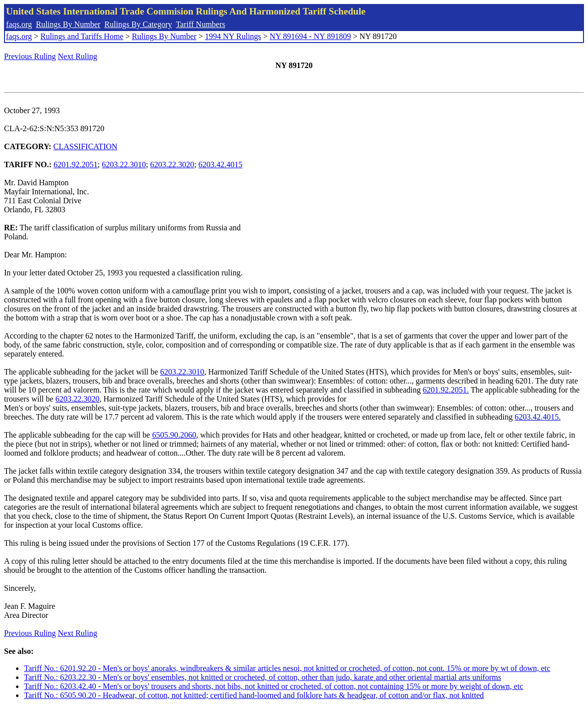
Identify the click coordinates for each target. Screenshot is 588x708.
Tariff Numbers (200, 24)
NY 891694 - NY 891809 (310, 36)
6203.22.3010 (124, 164)
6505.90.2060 (174, 435)
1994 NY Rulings (233, 36)
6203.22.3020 (172, 164)
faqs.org (19, 24)
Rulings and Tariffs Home (82, 36)
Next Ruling (78, 56)
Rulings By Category (138, 24)
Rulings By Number (68, 24)
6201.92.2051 (76, 164)
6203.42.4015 (220, 164)
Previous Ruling (30, 56)
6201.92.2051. (446, 390)
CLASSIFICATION (86, 146)
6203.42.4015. (537, 417)
